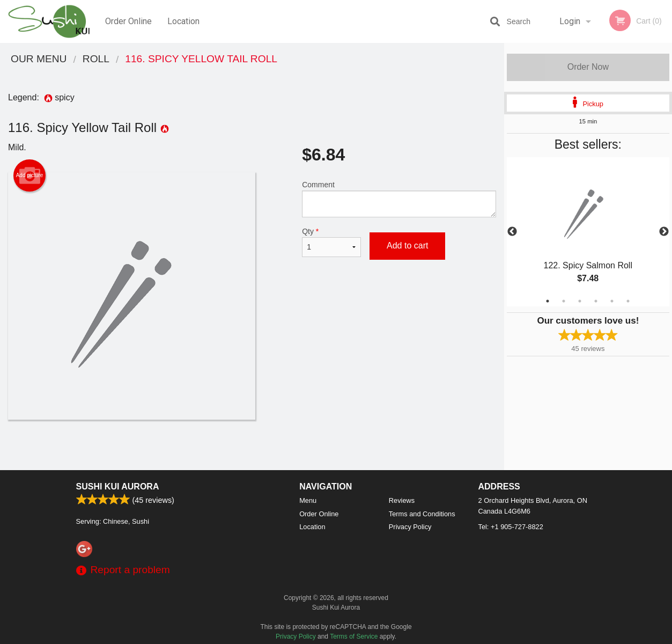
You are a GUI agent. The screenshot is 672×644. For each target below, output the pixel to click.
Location (183, 21)
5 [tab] (612, 301)
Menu (308, 500)
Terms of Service (354, 636)
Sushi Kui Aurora (118, 486)
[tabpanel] (588, 232)
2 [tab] (564, 301)
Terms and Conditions (422, 514)
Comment (399, 199)
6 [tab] (628, 301)
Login (570, 21)
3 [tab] (580, 301)
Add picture (30, 175)
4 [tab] (596, 301)
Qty (331, 242)
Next (664, 232)
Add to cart (407, 246)
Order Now (588, 67)
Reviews (402, 500)
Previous (512, 232)
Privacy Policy (410, 527)
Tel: (511, 527)
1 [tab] (548, 301)
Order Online (128, 21)
